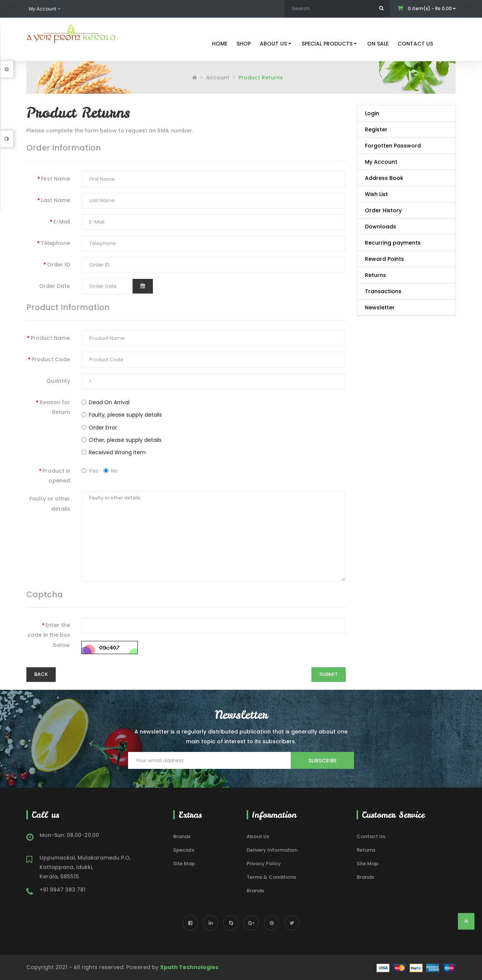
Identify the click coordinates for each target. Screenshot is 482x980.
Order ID (59, 265)
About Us (258, 836)
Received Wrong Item (114, 452)
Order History (383, 210)
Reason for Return (55, 407)
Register (376, 129)
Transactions (383, 291)
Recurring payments (393, 243)
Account (218, 78)
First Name (56, 179)
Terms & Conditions (271, 877)
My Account (381, 162)
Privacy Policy (264, 864)
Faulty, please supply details (122, 415)
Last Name (56, 200)
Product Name (50, 338)
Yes (90, 471)
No (111, 471)
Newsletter (380, 307)
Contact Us (371, 836)
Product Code (51, 359)
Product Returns (261, 78)
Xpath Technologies (189, 967)
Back (41, 674)
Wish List (376, 194)
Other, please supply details (121, 440)
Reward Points (384, 259)
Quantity (58, 381)
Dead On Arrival (105, 402)
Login (372, 113)
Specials (184, 850)
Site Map (184, 864)
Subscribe (323, 761)
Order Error (99, 428)
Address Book (384, 178)
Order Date (55, 286)
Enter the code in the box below (49, 635)
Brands (182, 836)
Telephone (55, 243)
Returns (375, 275)
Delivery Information (272, 850)
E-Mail (62, 222)
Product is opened (56, 476)
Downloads (381, 227)
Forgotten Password (393, 146)
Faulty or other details (50, 504)
